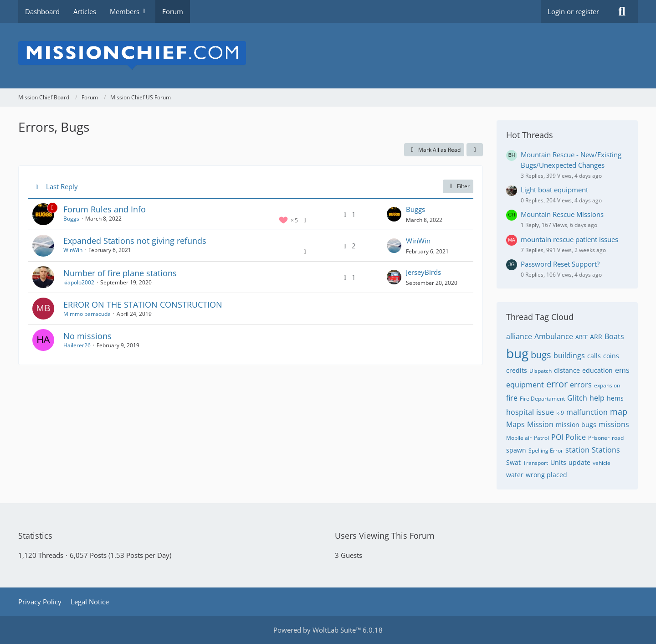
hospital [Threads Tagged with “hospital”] (520, 412)
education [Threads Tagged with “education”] (597, 370)
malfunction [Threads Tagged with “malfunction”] (587, 412)
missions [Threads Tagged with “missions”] (614, 424)
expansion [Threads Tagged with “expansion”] (607, 385)
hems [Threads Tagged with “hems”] (615, 398)
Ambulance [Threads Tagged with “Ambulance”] (554, 336)
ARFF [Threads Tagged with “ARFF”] (582, 337)
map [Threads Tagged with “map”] (619, 412)
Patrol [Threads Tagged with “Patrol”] (541, 438)
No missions (87, 336)
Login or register (573, 11)
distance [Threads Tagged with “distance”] (567, 370)
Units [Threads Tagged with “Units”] (558, 462)
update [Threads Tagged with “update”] (579, 462)
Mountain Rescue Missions (562, 214)
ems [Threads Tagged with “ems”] (622, 370)
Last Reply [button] (62, 186)
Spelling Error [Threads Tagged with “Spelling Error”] (546, 451)
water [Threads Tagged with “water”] (515, 475)
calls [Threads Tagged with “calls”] (594, 356)
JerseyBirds (423, 272)
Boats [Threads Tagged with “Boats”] (614, 336)
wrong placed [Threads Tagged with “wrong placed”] (546, 475)
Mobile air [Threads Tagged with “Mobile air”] (519, 438)
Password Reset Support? (560, 264)
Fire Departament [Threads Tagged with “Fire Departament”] (542, 399)
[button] (475, 150)
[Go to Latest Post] (394, 214)
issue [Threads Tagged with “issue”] (545, 412)
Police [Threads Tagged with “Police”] (576, 437)
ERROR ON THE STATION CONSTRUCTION (143, 304)
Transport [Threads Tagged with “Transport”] (536, 463)
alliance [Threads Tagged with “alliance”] (519, 336)
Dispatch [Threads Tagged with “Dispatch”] (541, 371)
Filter (458, 186)
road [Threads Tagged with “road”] (618, 438)
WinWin (73, 250)
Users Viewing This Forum (385, 536)
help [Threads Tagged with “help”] (597, 398)
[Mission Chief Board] (328, 56)
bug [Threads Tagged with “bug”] (517, 353)
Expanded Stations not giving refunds (135, 241)
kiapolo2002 (79, 282)
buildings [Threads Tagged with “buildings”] (569, 355)
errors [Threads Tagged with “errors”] (581, 385)
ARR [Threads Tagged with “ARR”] (596, 337)
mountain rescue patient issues (569, 239)
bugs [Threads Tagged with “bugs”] (541, 355)
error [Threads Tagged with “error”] (557, 384)
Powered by (328, 630)
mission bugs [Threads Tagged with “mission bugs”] (576, 425)
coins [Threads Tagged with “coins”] (611, 356)
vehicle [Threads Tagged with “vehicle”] (602, 463)
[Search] (622, 11)
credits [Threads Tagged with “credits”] (517, 370)
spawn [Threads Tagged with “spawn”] (516, 450)
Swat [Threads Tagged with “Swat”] (513, 462)
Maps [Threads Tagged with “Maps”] (515, 424)
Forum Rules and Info (105, 209)
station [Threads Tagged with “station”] (577, 450)
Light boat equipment (554, 190)
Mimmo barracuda (87, 314)
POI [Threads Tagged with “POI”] (557, 437)
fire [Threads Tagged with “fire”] (512, 398)
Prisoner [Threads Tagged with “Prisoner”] (599, 438)
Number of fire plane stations (120, 273)
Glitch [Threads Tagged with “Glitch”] (577, 398)
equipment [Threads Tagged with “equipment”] (525, 385)
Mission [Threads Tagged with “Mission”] (540, 424)
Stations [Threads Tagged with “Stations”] (606, 450)
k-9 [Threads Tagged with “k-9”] (560, 413)
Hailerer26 (77, 345)
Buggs (71, 219)
